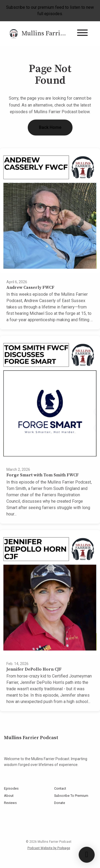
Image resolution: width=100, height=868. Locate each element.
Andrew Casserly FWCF (30, 287)
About (9, 796)
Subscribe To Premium (71, 796)
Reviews (10, 803)
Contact (60, 788)
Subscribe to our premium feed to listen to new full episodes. (50, 10)
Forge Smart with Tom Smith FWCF (43, 475)
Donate (60, 803)
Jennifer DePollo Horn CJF (34, 669)
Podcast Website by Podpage (49, 848)
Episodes (11, 788)
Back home (50, 127)
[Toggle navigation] (82, 34)
